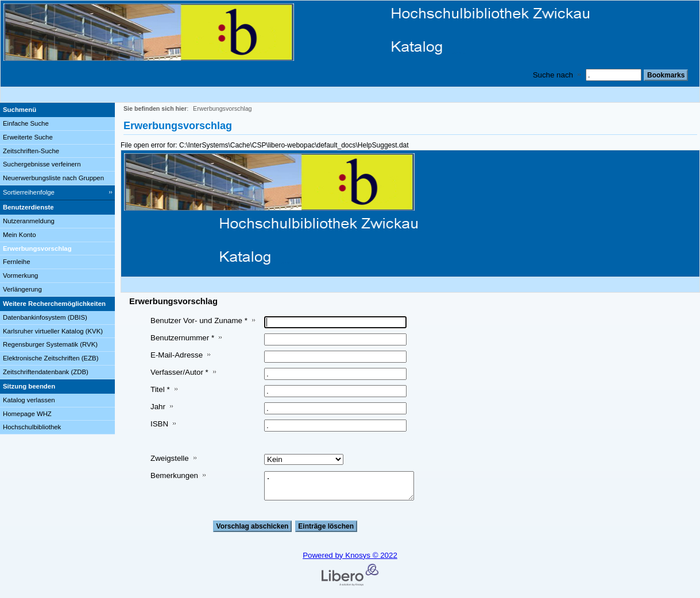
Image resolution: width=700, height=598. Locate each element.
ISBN (159, 424)
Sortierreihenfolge (29, 192)
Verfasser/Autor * (179, 372)
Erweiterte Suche (28, 137)
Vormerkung (20, 275)
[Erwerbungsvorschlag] (57, 249)
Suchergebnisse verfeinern (42, 164)
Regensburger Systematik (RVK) (50, 344)
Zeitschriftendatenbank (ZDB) (46, 372)
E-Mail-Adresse (177, 355)
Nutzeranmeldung (29, 221)
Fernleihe (17, 262)
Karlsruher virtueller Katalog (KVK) (53, 331)
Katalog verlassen (29, 400)
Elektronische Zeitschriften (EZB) (51, 358)
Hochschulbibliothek (32, 427)
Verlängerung (22, 289)
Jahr (158, 407)
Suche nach (553, 75)
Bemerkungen (174, 475)
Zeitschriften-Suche (31, 151)
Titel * (160, 389)
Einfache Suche (26, 123)
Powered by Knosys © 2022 (350, 555)
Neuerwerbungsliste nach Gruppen (53, 178)
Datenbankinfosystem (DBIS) (45, 317)
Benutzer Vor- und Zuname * (199, 321)
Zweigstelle (170, 458)
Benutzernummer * (182, 338)
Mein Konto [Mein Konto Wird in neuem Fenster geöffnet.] (20, 235)
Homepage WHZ (27, 414)
